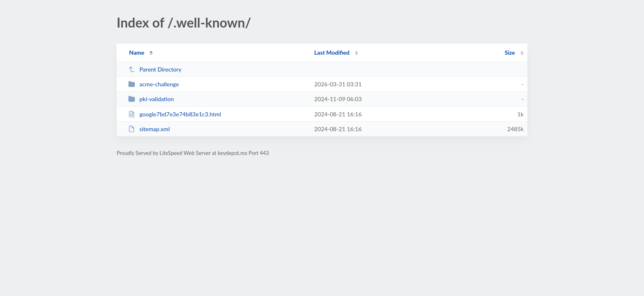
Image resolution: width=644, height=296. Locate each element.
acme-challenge (154, 84)
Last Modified (332, 52)
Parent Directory (155, 69)
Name (137, 52)
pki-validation (151, 99)
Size (510, 52)
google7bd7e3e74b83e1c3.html (175, 114)
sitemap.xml (149, 129)
